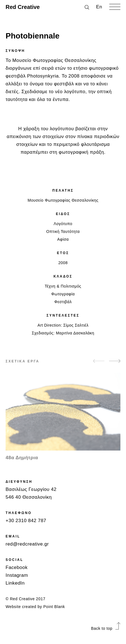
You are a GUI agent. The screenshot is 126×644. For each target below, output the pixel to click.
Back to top (106, 628)
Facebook (17, 567)
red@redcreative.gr (27, 544)
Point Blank (54, 607)
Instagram (17, 575)
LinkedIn (15, 583)
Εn (99, 7)
